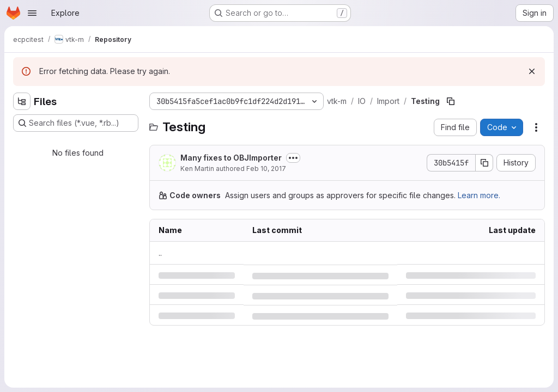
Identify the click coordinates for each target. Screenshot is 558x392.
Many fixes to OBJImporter (231, 158)
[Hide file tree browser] (22, 101)
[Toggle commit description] (293, 158)
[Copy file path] (451, 101)
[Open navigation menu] (32, 13)
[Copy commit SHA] (484, 163)
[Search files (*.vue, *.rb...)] (76, 123)
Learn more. (479, 195)
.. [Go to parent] (160, 253)
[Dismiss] (532, 71)
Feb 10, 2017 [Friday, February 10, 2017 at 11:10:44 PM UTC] (266, 169)
